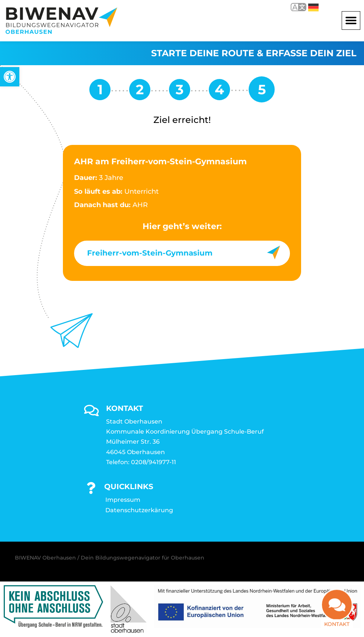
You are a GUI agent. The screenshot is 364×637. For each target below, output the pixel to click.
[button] (351, 20)
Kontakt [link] (337, 614)
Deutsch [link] (313, 7)
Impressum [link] (123, 500)
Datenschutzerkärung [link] (139, 510)
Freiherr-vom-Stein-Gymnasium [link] (150, 253)
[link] (10, 77)
